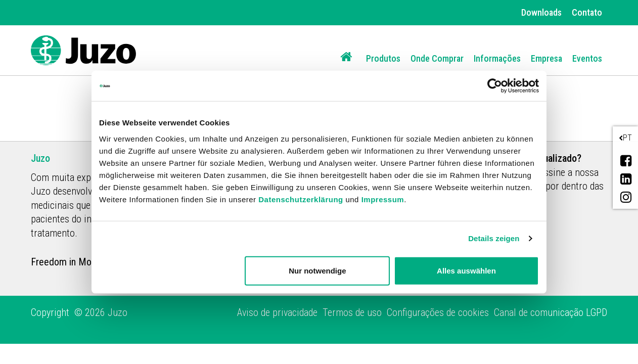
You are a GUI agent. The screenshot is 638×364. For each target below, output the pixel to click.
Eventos (587, 58)
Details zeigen (494, 238)
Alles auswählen (466, 270)
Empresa (546, 58)
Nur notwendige (317, 270)
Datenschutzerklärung (301, 199)
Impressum (383, 199)
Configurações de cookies (438, 312)
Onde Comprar (437, 58)
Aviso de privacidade (277, 312)
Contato (587, 12)
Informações (497, 58)
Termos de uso (352, 312)
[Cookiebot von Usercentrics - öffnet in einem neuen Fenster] (495, 86)
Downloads (541, 12)
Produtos (383, 58)
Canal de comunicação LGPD (551, 312)
